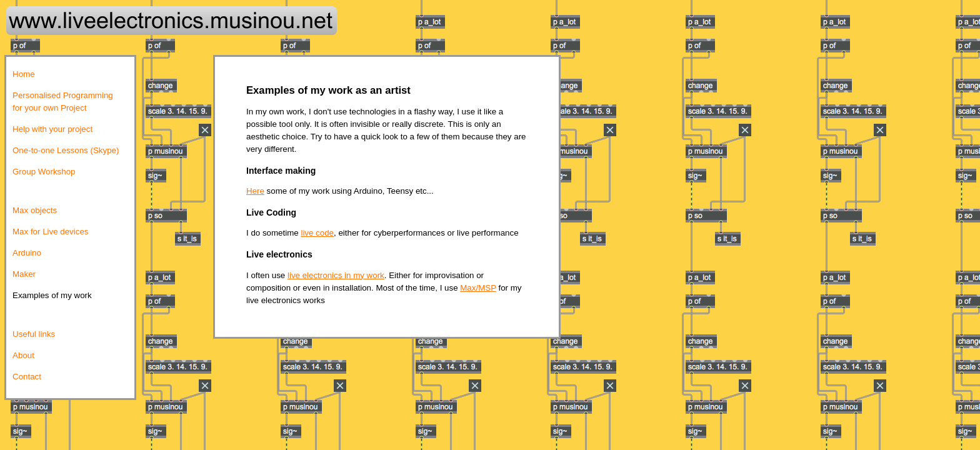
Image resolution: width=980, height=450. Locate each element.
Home (24, 74)
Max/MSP (478, 288)
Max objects (35, 210)
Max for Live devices (50, 232)
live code (317, 233)
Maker (24, 274)
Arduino (27, 253)
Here (255, 191)
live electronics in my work (336, 275)
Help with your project (52, 129)
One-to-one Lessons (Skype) (66, 150)
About (23, 355)
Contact (27, 377)
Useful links (34, 334)
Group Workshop (44, 172)
